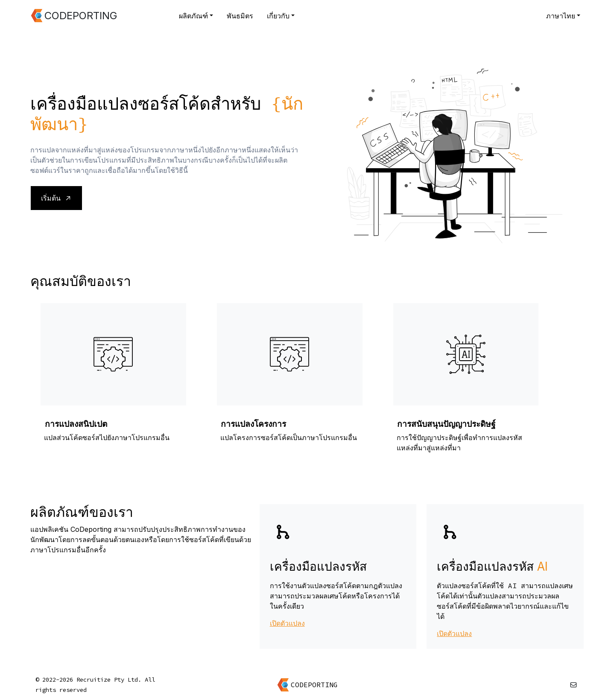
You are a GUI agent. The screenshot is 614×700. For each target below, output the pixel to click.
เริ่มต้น (56, 198)
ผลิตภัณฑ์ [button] (193, 16)
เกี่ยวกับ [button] (278, 16)
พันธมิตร (240, 16)
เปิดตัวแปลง (287, 623)
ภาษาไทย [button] (561, 16)
